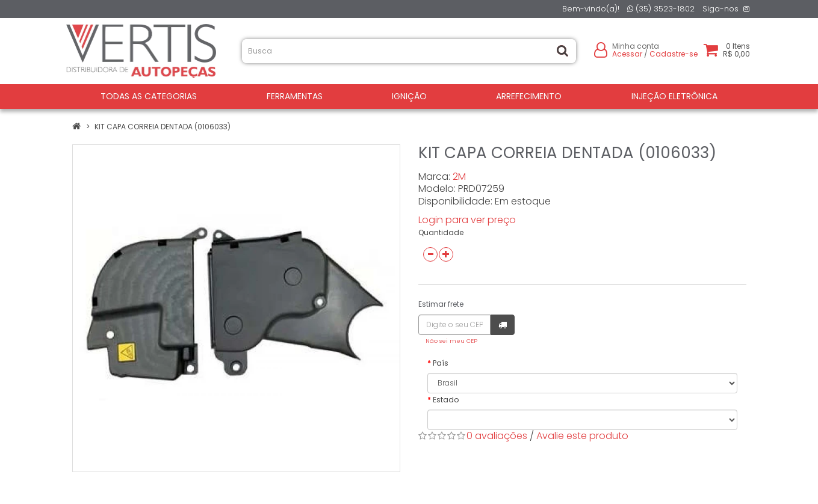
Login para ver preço (467, 220)
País (441, 363)
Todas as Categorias (149, 96)
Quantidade (441, 232)
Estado (446, 400)
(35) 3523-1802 (661, 9)
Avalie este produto (582, 436)
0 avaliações (497, 436)
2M (459, 177)
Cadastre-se (674, 54)
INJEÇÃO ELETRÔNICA (674, 96)
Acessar (627, 54)
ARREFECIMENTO (529, 96)
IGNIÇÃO (409, 96)
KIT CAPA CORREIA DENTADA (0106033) (163, 127)
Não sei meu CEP (451, 341)
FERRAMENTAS (295, 96)
